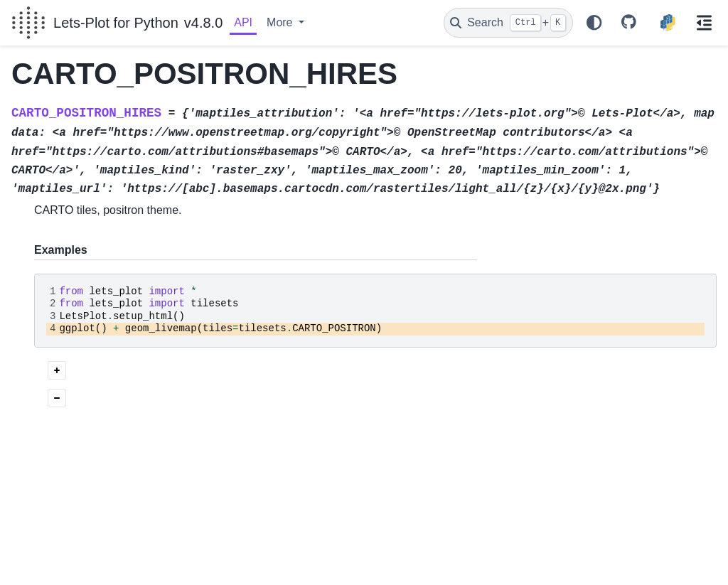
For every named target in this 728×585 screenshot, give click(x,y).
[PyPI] (668, 23)
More (281, 22)
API (243, 22)
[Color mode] (594, 23)
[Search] (508, 23)
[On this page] (705, 23)
